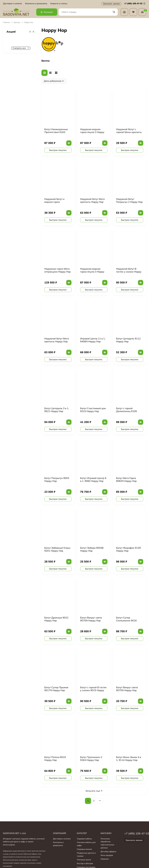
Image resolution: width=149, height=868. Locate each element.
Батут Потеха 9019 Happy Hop (55, 759)
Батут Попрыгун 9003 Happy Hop (57, 479)
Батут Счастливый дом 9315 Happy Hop (93, 410)
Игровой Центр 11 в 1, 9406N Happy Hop (93, 340)
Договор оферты (108, 851)
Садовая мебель (84, 839)
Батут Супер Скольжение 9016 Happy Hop (126, 620)
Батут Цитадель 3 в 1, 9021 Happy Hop (57, 410)
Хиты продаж (107, 855)
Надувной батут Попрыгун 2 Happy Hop (129, 200)
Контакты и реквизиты (36, 4)
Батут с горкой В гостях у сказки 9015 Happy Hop (93, 690)
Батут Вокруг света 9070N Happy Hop (91, 619)
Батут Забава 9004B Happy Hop (92, 549)
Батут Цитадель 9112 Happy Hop (128, 340)
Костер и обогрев (85, 863)
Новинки (105, 859)
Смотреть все (21, 48)
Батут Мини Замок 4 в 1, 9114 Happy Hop (129, 759)
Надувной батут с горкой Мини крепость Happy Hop (129, 132)
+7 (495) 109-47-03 (135, 3)
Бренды (17, 22)
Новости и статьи (59, 4)
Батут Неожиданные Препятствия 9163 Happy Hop (56, 132)
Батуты (46, 61)
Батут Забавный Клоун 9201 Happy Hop (57, 549)
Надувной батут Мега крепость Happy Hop (92, 200)
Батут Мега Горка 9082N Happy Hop (126, 479)
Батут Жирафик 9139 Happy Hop (128, 549)
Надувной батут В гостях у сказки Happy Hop (129, 272)
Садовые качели (84, 849)
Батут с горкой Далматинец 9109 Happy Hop (126, 411)
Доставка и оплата (12, 4)
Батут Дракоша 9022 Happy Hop (56, 619)
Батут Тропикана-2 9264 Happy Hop (91, 759)
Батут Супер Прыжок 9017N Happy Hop (56, 689)
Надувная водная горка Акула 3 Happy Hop (92, 132)
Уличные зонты (84, 860)
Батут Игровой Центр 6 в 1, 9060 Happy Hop (93, 479)
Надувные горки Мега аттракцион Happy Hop (58, 270)
